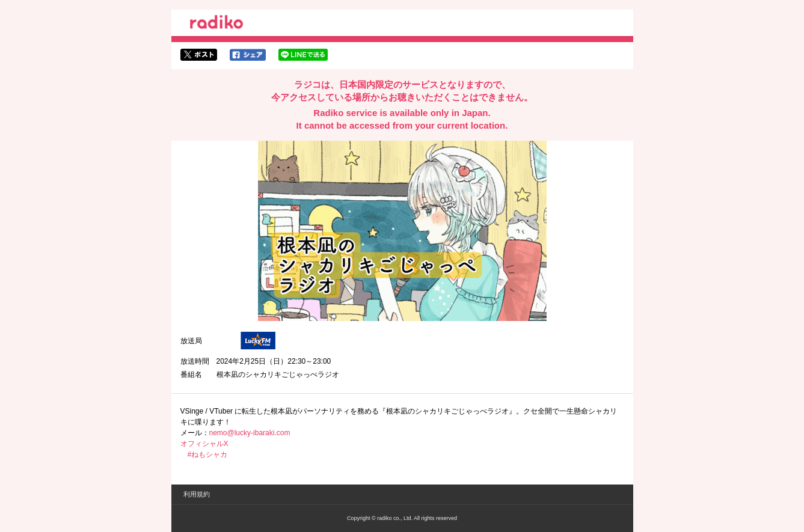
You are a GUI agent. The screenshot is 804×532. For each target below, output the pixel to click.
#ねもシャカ (208, 454)
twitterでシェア (199, 55)
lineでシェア (303, 55)
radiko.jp (216, 24)
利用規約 (197, 494)
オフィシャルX (204, 444)
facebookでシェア (248, 55)
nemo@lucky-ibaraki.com (250, 433)
